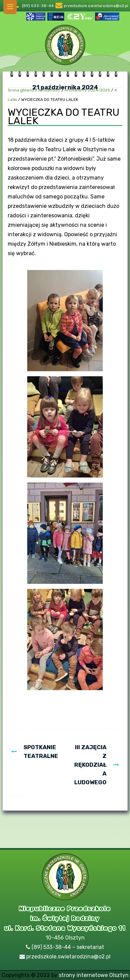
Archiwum (74, 90)
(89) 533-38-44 (38, 6)
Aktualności (49, 90)
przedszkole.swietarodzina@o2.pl (96, 6)
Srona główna (21, 90)
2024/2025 (99, 90)
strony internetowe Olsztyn (94, 975)
